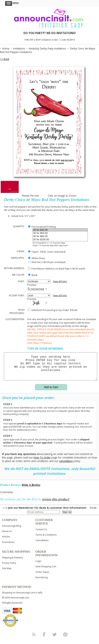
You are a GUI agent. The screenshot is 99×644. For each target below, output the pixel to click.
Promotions (8, 547)
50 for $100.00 (60, 240)
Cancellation (42, 545)
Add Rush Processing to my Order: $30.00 (53, 310)
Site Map (7, 573)
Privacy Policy (9, 567)
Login (38, 566)
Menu (12, 3)
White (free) (36, 258)
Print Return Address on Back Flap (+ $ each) (56, 269)
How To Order (42, 462)
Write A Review (31, 489)
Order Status (42, 576)
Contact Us (41, 534)
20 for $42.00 (60, 230)
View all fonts (60, 281)
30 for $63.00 (60, 233)
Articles (6, 541)
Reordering (42, 582)
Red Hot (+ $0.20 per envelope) (47, 262)
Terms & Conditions (46, 539)
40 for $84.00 (60, 236)
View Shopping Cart (46, 571)
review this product (56, 504)
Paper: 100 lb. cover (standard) (47, 252)
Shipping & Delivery (12, 562)
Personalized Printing (42, 227)
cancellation (66, 465)
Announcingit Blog (12, 530)
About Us (7, 536)
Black (33, 275)
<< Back (5, 59)
